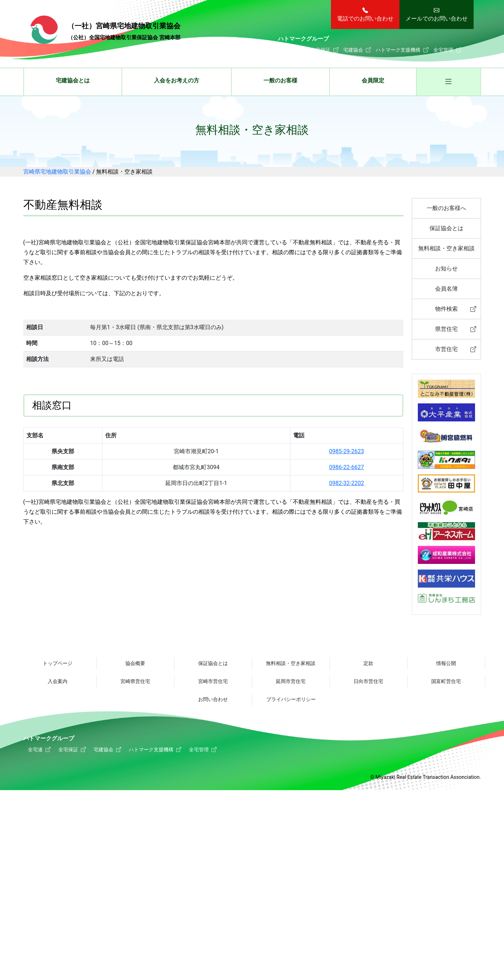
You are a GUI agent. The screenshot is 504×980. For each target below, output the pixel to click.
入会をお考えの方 (177, 80)
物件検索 (446, 309)
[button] (448, 83)
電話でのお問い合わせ (365, 19)
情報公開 (446, 663)
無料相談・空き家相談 (446, 248)
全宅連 (290, 50)
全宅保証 (320, 50)
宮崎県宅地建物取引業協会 (105, 31)
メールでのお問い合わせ (437, 19)
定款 (368, 663)
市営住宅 (446, 349)
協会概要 (135, 663)
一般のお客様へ (446, 208)
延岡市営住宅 (291, 681)
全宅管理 (443, 50)
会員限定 (373, 80)
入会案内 (58, 681)
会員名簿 (446, 289)
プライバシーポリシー (291, 700)
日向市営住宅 (368, 681)
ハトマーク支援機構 (398, 50)
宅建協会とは (73, 80)
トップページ (58, 663)
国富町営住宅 (446, 681)
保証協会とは (446, 228)
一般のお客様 (280, 80)
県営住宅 (446, 329)
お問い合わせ (213, 700)
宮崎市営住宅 (213, 681)
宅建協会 (353, 50)
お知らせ (446, 269)
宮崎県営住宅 (135, 681)
